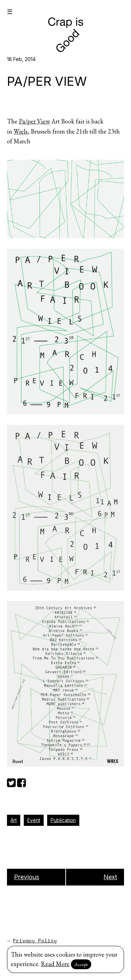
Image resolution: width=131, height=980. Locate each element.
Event (34, 820)
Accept (81, 964)
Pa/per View (34, 121)
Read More (55, 964)
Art (14, 820)
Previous (27, 877)
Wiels (21, 131)
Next (110, 877)
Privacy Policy (35, 940)
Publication (63, 820)
